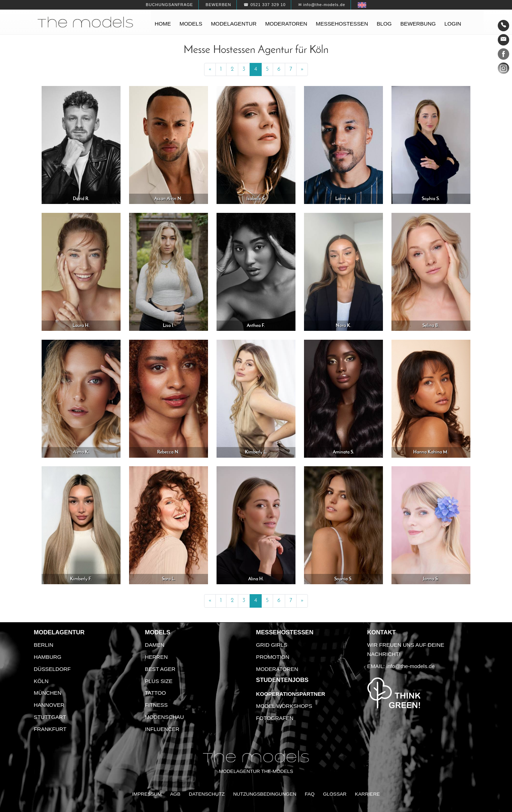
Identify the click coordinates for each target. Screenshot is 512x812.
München (48, 693)
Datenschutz (207, 794)
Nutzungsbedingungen (265, 794)
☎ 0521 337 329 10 (265, 5)
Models (191, 24)
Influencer (162, 729)
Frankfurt (50, 729)
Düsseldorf (52, 669)
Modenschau (165, 717)
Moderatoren (286, 24)
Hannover (49, 705)
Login (453, 24)
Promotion (273, 657)
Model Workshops (284, 706)
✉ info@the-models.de (322, 5)
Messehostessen (342, 24)
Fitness (156, 705)
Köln (41, 681)
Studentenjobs (282, 680)
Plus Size (159, 681)
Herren (156, 657)
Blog (384, 24)
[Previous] (210, 70)
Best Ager (160, 669)
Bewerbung (418, 24)
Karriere (367, 794)
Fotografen (275, 718)
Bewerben (218, 5)
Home (163, 24)
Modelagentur (234, 24)
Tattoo (156, 693)
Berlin (44, 645)
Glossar (335, 794)
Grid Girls (272, 645)
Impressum (147, 794)
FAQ (310, 794)
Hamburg (48, 657)
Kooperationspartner (290, 694)
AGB (175, 794)
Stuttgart (50, 717)
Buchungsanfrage (169, 5)
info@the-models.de (411, 666)
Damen (155, 645)
